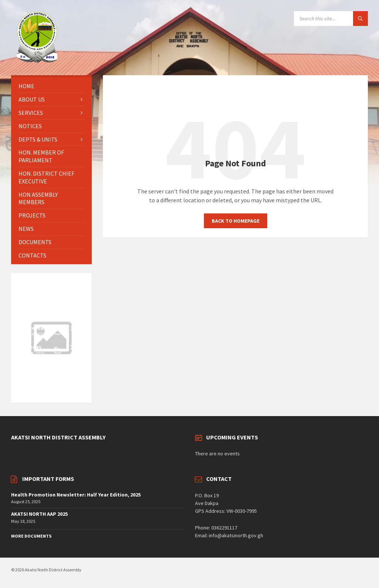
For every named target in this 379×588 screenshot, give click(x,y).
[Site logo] (37, 61)
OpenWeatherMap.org (43, 392)
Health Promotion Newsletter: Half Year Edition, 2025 (76, 495)
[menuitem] (51, 86)
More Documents (31, 536)
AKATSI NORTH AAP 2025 (39, 514)
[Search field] (331, 19)
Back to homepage (236, 221)
